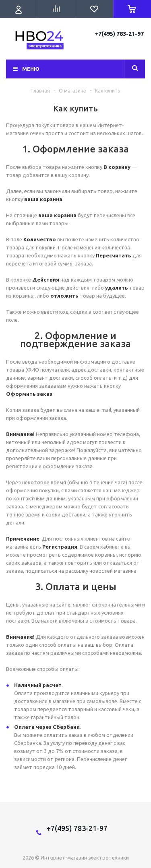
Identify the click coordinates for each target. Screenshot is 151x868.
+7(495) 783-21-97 (120, 34)
